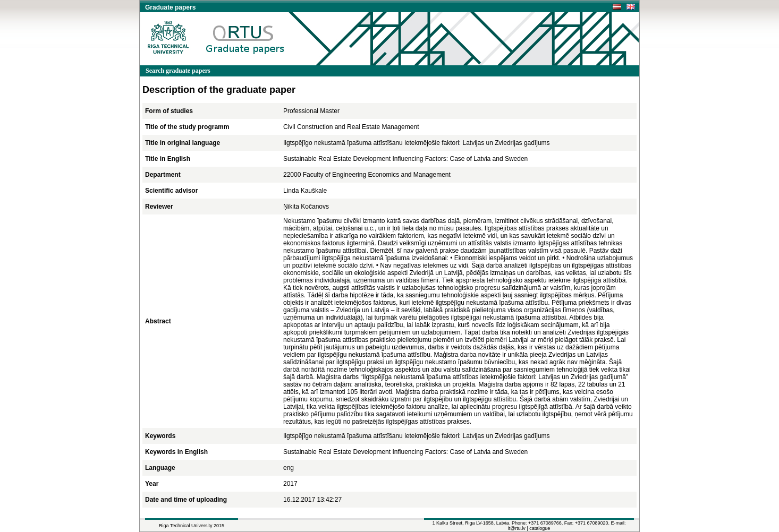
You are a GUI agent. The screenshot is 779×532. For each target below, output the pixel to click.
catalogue (540, 528)
